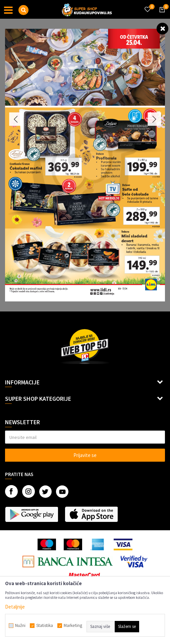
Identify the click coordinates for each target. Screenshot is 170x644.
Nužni (20, 626)
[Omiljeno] (147, 5)
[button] (23, 10)
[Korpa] (161, 16)
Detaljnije (15, 607)
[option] (85, 165)
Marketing (73, 626)
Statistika (45, 626)
